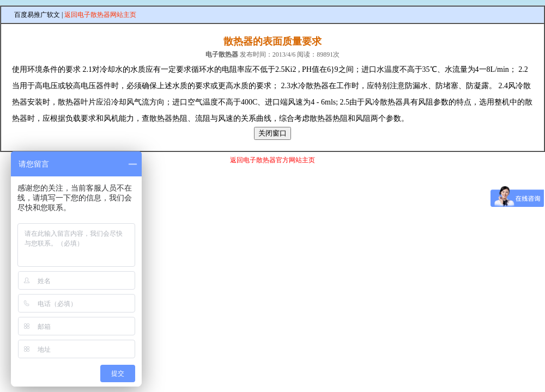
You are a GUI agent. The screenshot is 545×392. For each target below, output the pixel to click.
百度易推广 (31, 15)
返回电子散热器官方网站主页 (272, 160)
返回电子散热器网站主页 (100, 15)
